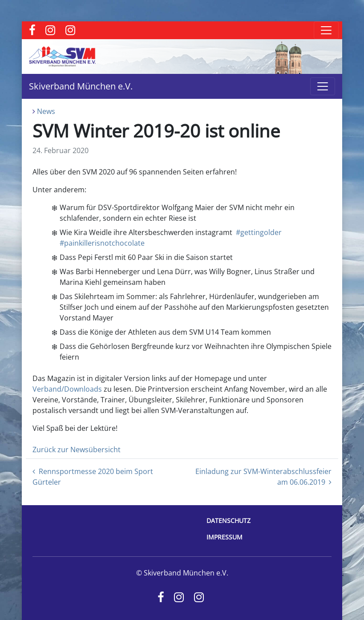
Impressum (224, 537)
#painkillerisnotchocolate (102, 243)
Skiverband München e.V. (81, 86)
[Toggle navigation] (326, 30)
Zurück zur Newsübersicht (77, 450)
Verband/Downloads (67, 389)
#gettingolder (259, 232)
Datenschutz (229, 521)
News (46, 111)
